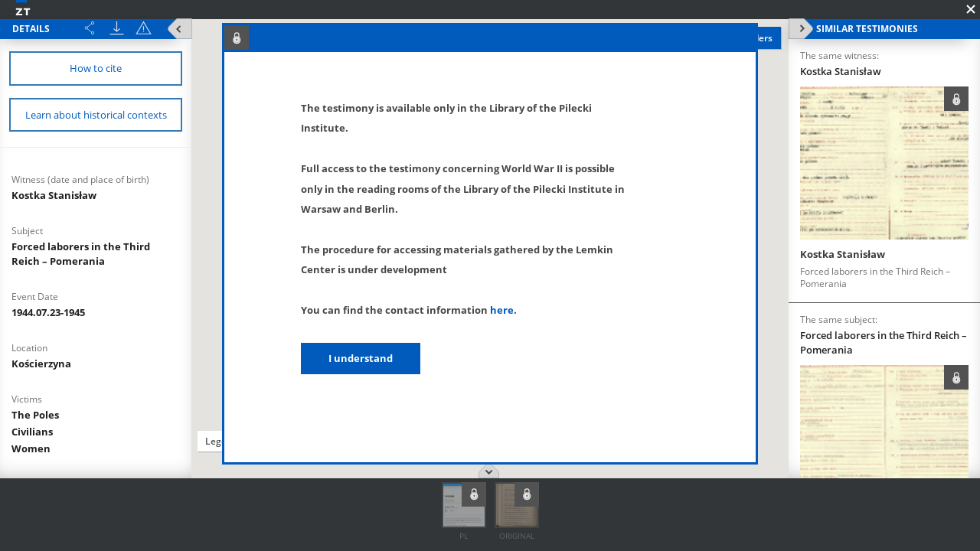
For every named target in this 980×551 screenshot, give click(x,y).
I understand (361, 358)
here (502, 310)
